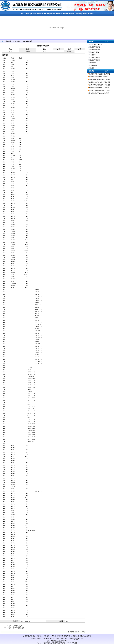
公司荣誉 (74, 636)
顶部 (77, 632)
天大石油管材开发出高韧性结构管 (99, 93)
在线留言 (88, 636)
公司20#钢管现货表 (18, 628)
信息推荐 (46, 636)
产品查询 (60, 636)
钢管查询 (40, 636)
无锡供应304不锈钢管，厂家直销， (100, 88)
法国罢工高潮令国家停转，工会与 (99, 90)
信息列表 (53, 636)
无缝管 (92, 68)
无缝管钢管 (94, 65)
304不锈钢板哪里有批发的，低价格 (100, 79)
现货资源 (67, 636)
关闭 (83, 632)
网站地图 (75, 643)
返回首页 (26, 636)
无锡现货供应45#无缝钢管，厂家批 (100, 74)
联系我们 (81, 636)
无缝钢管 (93, 55)
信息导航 (32, 636)
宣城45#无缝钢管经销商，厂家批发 (100, 85)
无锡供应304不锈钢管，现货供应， (100, 77)
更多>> (107, 41)
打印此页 (70, 632)
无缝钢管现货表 (17, 626)
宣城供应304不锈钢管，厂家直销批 (100, 82)
